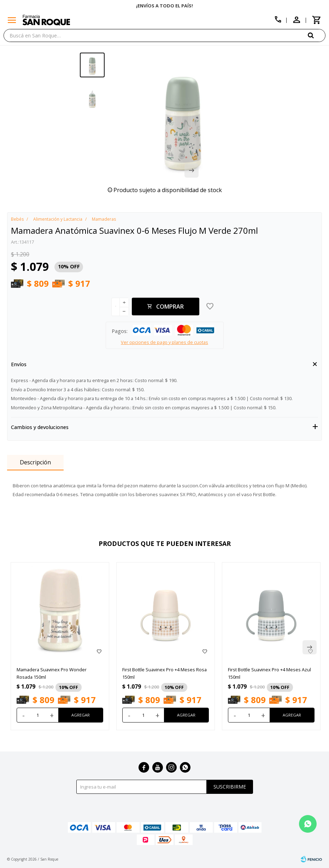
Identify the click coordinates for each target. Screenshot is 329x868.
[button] (317, 35)
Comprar (170, 307)
